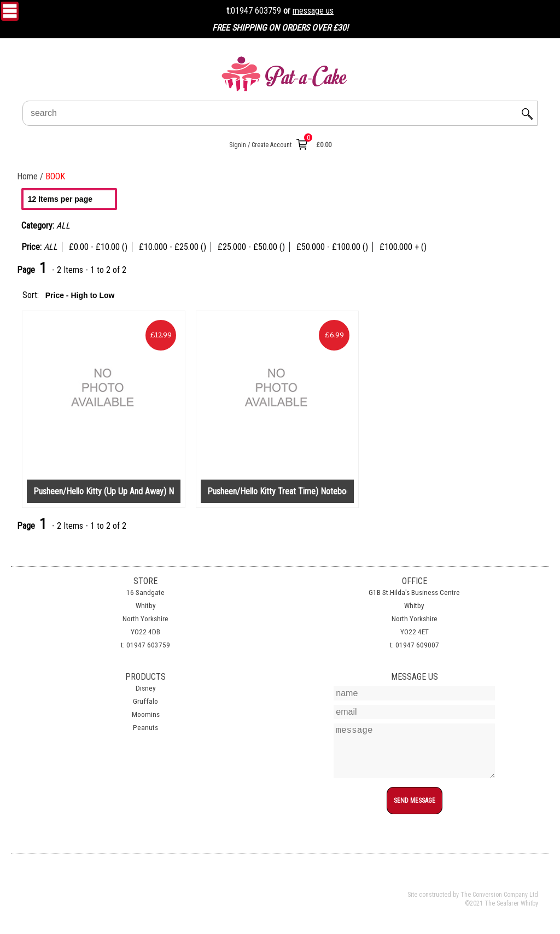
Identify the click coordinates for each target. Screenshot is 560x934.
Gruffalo (145, 701)
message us (313, 11)
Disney (146, 688)
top (415, 821)
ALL (51, 247)
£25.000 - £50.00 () (251, 247)
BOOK (55, 176)
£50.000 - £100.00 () (332, 247)
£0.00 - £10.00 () (98, 247)
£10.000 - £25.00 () (173, 247)
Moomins (146, 714)
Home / (31, 176)
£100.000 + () (403, 247)
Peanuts (145, 728)
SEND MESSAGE (415, 801)
